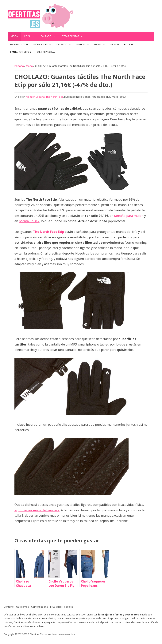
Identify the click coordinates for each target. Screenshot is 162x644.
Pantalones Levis (20, 52)
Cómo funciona (39, 607)
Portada (19, 66)
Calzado (50, 36)
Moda (14, 36)
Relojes (115, 44)
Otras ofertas (74, 36)
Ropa (31, 36)
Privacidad (56, 607)
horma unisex (29, 221)
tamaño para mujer (128, 216)
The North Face (54, 97)
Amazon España (35, 97)
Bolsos (129, 44)
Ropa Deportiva (45, 52)
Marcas (84, 45)
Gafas (101, 45)
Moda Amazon (42, 44)
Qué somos (22, 607)
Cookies (68, 607)
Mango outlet (19, 44)
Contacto (9, 607)
